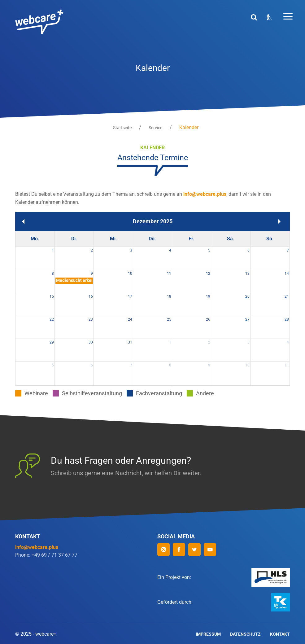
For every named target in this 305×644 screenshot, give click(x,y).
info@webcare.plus (205, 194)
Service (155, 128)
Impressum (208, 634)
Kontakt (280, 634)
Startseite (122, 128)
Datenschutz (245, 634)
